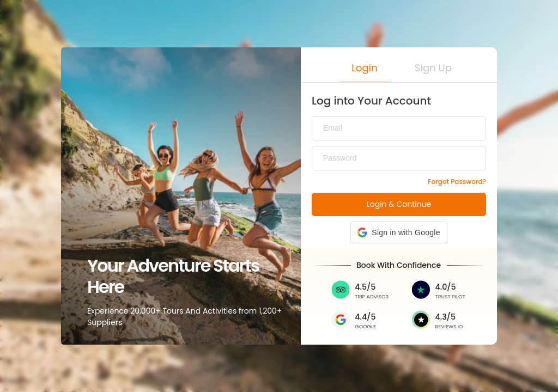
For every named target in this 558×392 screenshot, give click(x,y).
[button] (365, 70)
